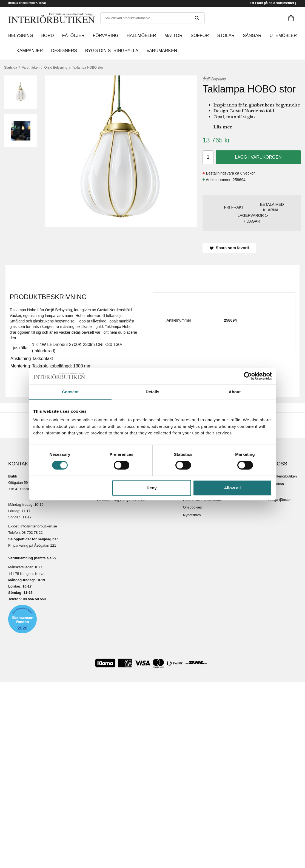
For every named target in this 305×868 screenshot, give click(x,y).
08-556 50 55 (33, 599)
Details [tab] (153, 392)
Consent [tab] (70, 392)
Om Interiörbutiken (282, 476)
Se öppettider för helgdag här (33, 539)
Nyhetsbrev (192, 515)
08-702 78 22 (32, 533)
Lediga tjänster (279, 500)
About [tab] (235, 392)
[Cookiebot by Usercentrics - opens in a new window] (248, 376)
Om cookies (193, 507)
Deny (152, 488)
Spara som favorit (229, 248)
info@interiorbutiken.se (39, 526)
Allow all (233, 488)
